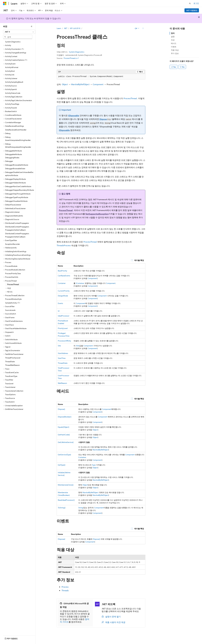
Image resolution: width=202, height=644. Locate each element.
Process (67, 245)
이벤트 (174, 47)
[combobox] (19, 32)
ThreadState (63, 363)
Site (59, 346)
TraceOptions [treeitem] (10, 394)
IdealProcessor (64, 316)
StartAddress (63, 353)
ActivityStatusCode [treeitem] (13, 93)
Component (98, 84)
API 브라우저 (75, 28)
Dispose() (61, 409)
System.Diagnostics (77, 52)
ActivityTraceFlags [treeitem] (12, 104)
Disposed (61, 539)
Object (65, 84)
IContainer (80, 283)
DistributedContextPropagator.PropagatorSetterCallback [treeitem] (17, 235)
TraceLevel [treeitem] (9, 383)
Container (62, 283)
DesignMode (63, 296)
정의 (173, 33)
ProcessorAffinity (64, 341)
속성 (173, 40)
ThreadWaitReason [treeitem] (12, 365)
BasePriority (62, 271)
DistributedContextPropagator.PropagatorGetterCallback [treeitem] (17, 228)
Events (60, 303)
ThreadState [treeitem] (10, 361)
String (81, 508)
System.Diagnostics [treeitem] (13, 42)
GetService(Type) (64, 455)
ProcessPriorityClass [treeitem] (13, 273)
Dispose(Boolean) (65, 417)
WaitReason (62, 383)
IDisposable (74, 115)
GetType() (62, 465)
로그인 (196, 3)
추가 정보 (175, 53)
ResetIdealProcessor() (66, 500)
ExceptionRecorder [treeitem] (12, 244)
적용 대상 (175, 50)
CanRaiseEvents (64, 276)
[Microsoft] (5, 3)
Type (94, 465)
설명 (173, 37)
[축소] (32, 26)
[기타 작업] (143, 28)
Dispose (103, 119)
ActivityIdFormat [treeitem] (12, 67)
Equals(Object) (64, 427)
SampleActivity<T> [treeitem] (13, 303)
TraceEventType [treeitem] (11, 376)
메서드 (174, 43)
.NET (66, 28)
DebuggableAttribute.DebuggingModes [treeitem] (14, 156)
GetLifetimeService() (66, 442)
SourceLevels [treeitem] (10, 310)
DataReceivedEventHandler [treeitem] (16, 130)
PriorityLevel (63, 328)
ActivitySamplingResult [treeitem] (14, 82)
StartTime (62, 358)
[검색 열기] (190, 3)
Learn (59, 28)
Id (59, 311)
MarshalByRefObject (80, 84)
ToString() (62, 508)
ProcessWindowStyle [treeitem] (13, 299)
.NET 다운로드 (192, 10)
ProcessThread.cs (70, 58)
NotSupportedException (97, 214)
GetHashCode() (64, 435)
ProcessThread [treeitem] (13, 284)
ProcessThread (130, 98)
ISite (78, 346)
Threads (60, 245)
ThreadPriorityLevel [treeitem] (13, 358)
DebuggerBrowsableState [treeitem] (15, 168)
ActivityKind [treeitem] (10, 71)
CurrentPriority (64, 291)
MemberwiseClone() (66, 485)
